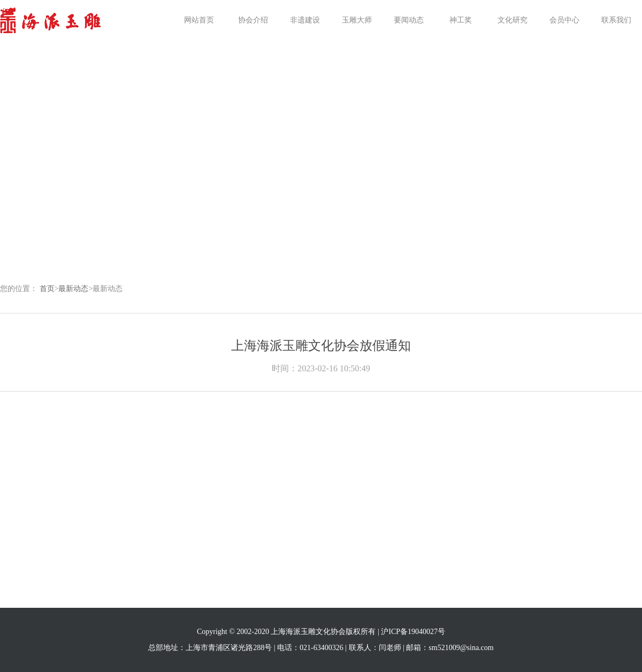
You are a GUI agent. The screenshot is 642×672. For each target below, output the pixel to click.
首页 (47, 289)
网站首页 (199, 20)
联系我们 (616, 20)
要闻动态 (409, 20)
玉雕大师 (357, 20)
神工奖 (461, 20)
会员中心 (564, 20)
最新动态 (73, 289)
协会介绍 (253, 20)
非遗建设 (305, 20)
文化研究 (513, 20)
